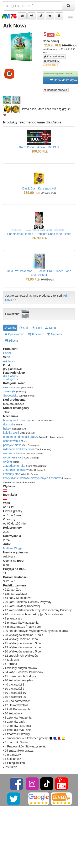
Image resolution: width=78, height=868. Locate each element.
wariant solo (11, 453)
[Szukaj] (68, 6)
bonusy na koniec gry (17, 420)
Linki (37, 328)
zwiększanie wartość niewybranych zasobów (32, 478)
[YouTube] (62, 784)
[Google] (39, 798)
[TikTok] (47, 784)
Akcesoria (36, 334)
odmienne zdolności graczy (21, 437)
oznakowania (12, 441)
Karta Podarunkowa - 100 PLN (39, 147)
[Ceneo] (61, 798)
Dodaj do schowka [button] (56, 90)
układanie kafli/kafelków (18, 449)
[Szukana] (33, 6)
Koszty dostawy (54, 57)
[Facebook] (17, 784)
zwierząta (9, 391)
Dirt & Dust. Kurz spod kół (39, 188)
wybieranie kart (13, 457)
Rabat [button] (51, 61)
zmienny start (12, 474)
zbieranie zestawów (16, 470)
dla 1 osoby (11, 376)
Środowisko (11, 396)
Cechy (10, 328)
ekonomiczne (12, 387)
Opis (24, 328)
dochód (8, 424)
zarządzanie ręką (14, 466)
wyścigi (8, 462)
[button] (22, 16)
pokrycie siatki (12, 445)
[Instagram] (33, 784)
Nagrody (55, 334)
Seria (51, 328)
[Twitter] (14, 798)
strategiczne (11, 379)
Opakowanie (15, 334)
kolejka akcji (11, 433)
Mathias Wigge (13, 548)
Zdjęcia (11, 341)
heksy (7, 429)
